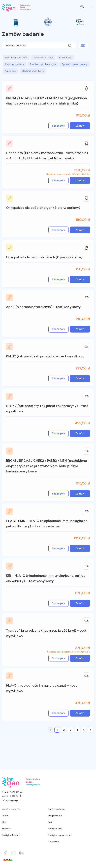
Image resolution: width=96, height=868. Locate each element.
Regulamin (54, 842)
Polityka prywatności (60, 835)
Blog (4, 822)
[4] (77, 730)
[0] (50, 730)
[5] (84, 730)
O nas (5, 816)
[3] (71, 730)
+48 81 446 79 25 (12, 796)
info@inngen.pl (10, 800)
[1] (57, 730)
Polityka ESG (55, 829)
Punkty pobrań (56, 809)
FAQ (50, 822)
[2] (64, 730)
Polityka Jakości (11, 835)
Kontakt (6, 829)
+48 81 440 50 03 (12, 792)
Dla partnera (55, 816)
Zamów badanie (11, 809)
